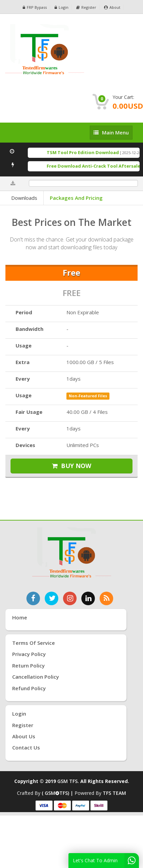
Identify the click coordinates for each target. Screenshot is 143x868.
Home (20, 617)
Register (86, 7)
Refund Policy (29, 688)
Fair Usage (29, 412)
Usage (24, 345)
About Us (24, 736)
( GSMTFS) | (58, 793)
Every (23, 379)
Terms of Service (34, 643)
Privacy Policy (29, 654)
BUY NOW (71, 466)
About (112, 7)
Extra (23, 362)
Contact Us (26, 747)
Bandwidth (29, 329)
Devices (25, 445)
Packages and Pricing (76, 198)
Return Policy (28, 665)
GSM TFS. (68, 781)
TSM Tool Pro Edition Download (87, 152)
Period (24, 312)
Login (62, 7)
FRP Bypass (35, 7)
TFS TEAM (114, 793)
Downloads (24, 198)
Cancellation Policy (36, 677)
